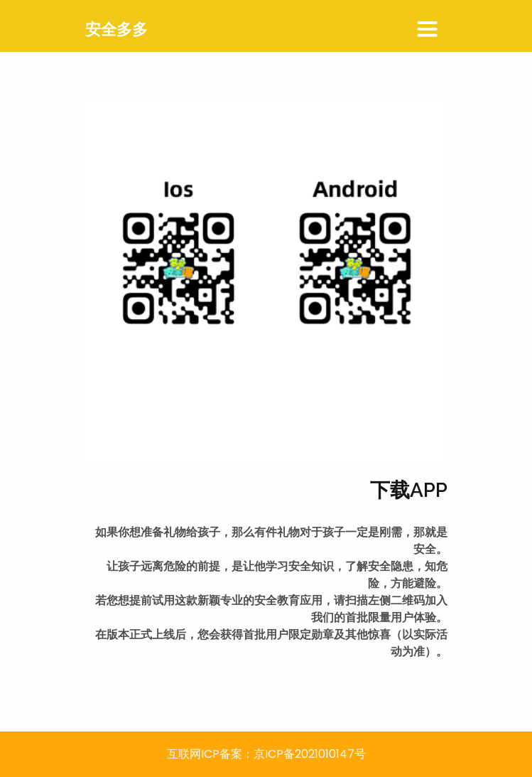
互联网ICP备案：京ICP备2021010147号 (266, 754)
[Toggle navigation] (428, 30)
